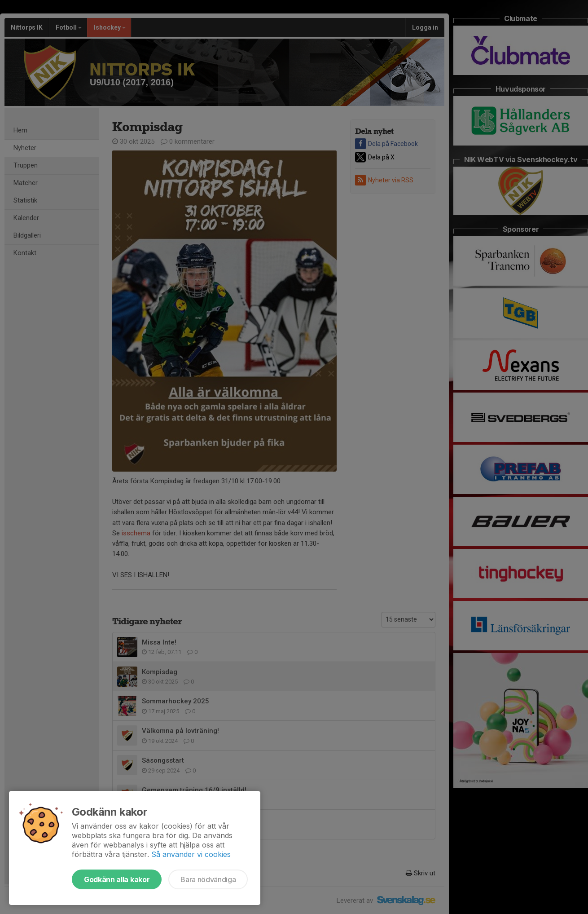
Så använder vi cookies (191, 854)
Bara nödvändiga (208, 879)
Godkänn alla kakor (117, 879)
